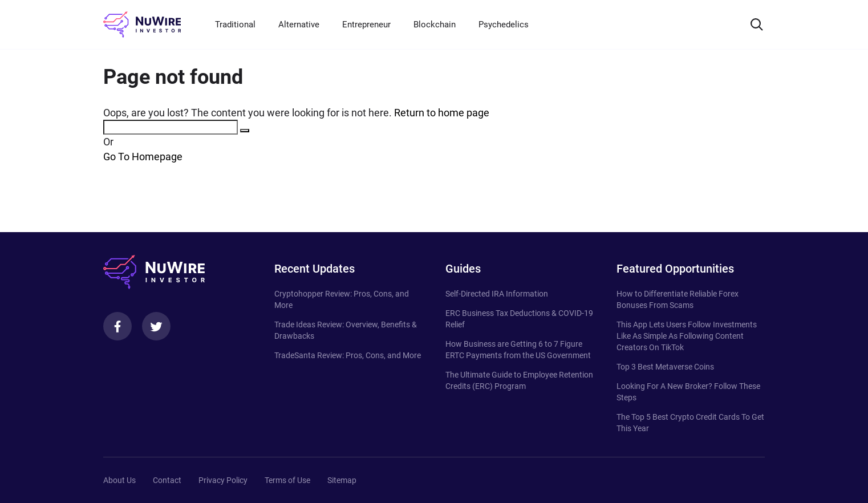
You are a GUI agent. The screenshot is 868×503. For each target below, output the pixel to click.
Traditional (235, 25)
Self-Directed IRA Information (497, 294)
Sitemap (342, 480)
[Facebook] (117, 326)
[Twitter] (156, 326)
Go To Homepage (143, 157)
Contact (167, 480)
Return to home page (442, 113)
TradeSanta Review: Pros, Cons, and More (348, 355)
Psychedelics (504, 25)
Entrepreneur (366, 25)
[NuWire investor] (142, 25)
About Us (119, 480)
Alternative (299, 25)
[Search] (757, 25)
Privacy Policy (223, 480)
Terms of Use (287, 480)
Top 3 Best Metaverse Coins (665, 367)
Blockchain (435, 25)
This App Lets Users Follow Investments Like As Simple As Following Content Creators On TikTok (687, 336)
